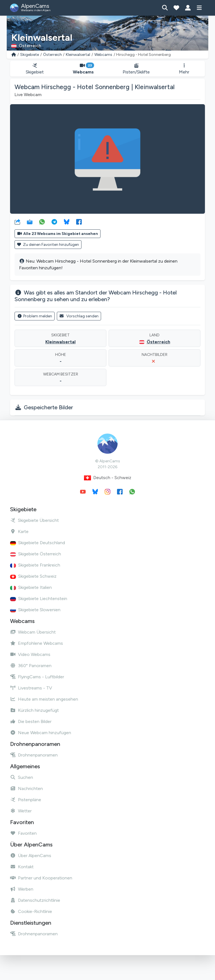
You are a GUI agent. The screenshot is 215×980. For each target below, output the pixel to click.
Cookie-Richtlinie (31, 911)
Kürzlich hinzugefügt (34, 710)
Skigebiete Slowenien (35, 610)
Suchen (22, 777)
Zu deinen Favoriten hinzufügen (48, 245)
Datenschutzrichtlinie (35, 900)
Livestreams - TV (31, 688)
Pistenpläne (26, 800)
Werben (22, 889)
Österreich (52, 55)
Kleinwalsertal (78, 55)
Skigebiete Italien (31, 587)
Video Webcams (30, 654)
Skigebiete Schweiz (33, 576)
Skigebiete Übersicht (34, 520)
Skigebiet (35, 69)
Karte (19, 531)
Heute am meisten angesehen (44, 699)
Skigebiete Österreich (36, 554)
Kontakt (22, 867)
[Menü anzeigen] (199, 8)
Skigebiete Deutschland (38, 543)
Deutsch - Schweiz (108, 478)
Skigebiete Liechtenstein (39, 599)
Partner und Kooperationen (41, 878)
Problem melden (35, 316)
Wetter (21, 811)
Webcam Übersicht (33, 632)
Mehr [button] (184, 69)
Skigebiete (30, 55)
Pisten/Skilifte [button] (136, 69)
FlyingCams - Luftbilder (37, 677)
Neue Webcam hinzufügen (41, 733)
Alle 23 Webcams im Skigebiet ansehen (58, 234)
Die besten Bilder (31, 721)
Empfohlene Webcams (37, 643)
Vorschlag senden (79, 316)
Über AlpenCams (31, 856)
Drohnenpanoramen (34, 755)
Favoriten (23, 833)
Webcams (103, 55)
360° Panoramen (31, 666)
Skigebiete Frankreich (35, 565)
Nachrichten (26, 788)
